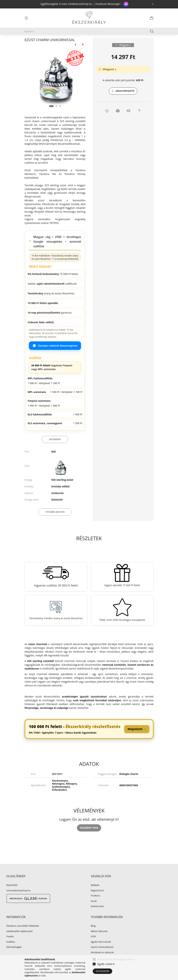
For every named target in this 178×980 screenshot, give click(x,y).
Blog (93, 934)
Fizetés (10, 945)
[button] (123, 99)
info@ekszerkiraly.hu (80, 4)
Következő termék (142, 42)
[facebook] (75, 53)
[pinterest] (83, 53)
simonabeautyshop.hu (18, 899)
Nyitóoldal (12, 894)
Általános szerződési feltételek (23, 934)
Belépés (95, 894)
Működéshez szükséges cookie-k (116, 959)
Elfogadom (103, 971)
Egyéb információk (101, 950)
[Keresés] (89, 31)
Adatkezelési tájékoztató (19, 940)
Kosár (94, 910)
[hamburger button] (26, 18)
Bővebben (55, 448)
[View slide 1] (51, 115)
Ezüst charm (75, 42)
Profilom (96, 904)
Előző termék (121, 42)
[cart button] (152, 18)
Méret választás (99, 940)
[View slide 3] (60, 115)
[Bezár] (153, 4)
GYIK (93, 945)
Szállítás (11, 950)
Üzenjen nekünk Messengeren (55, 354)
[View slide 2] (56, 115)
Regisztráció (97, 899)
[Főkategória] (31, 42)
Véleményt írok (89, 836)
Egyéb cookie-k (106, 964)
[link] (89, 738)
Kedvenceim (98, 915)
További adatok (55, 520)
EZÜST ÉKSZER (52, 42)
